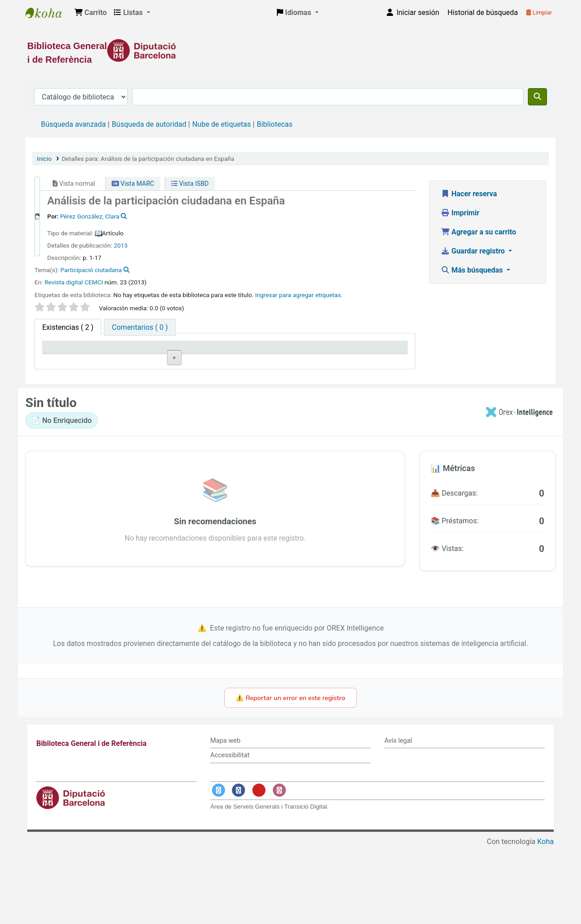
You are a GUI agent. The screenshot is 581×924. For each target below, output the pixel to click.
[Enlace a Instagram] (279, 867)
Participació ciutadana (91, 270)
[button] (91, 13)
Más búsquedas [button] (473, 270)
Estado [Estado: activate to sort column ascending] (277, 360)
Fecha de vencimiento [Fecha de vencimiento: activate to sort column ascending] (358, 355)
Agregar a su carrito (479, 232)
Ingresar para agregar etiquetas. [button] (299, 295)
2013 (121, 245)
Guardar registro (474, 251)
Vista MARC (133, 184)
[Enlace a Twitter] (218, 867)
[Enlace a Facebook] (239, 867)
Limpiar (539, 12)
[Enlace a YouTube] (259, 867)
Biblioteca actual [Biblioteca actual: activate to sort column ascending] (146, 360)
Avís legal (398, 817)
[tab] (140, 327)
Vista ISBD (190, 184)
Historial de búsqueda (483, 12)
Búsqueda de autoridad (149, 124)
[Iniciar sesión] (412, 13)
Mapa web (225, 817)
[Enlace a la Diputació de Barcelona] (290, 50)
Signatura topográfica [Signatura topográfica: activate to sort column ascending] (211, 355)
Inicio (44, 159)
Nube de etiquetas (221, 124)
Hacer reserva (469, 194)
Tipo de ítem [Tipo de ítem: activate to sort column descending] (66, 360)
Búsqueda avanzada (73, 124)
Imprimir (460, 213)
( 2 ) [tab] (68, 327)
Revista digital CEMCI (74, 282)
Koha (546, 918)
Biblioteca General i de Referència (48, 13)
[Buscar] (537, 97)
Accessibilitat (230, 832)
